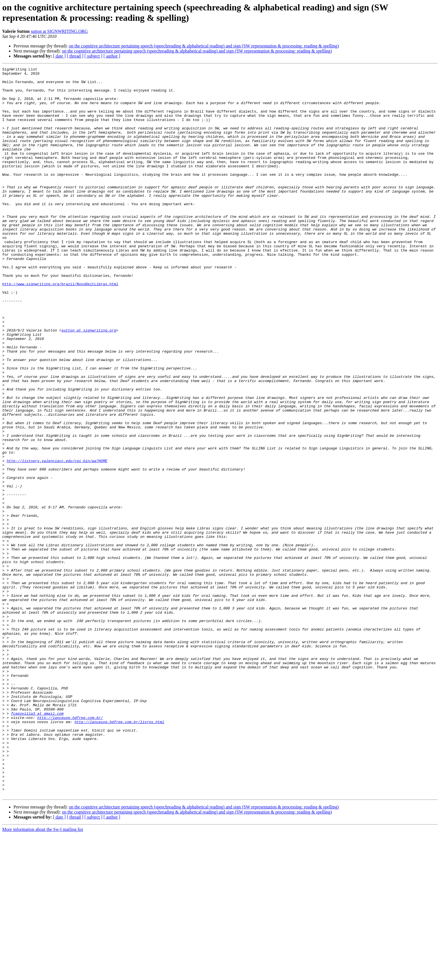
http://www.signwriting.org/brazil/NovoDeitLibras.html (60, 328)
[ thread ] (75, 56)
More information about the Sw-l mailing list (43, 975)
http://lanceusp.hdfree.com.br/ (70, 848)
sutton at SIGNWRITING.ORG (59, 31)
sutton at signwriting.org (89, 383)
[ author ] (112, 56)
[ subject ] (93, 56)
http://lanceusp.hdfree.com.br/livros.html (119, 853)
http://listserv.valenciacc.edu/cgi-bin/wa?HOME (57, 540)
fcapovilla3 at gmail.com (37, 843)
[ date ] (59, 56)
